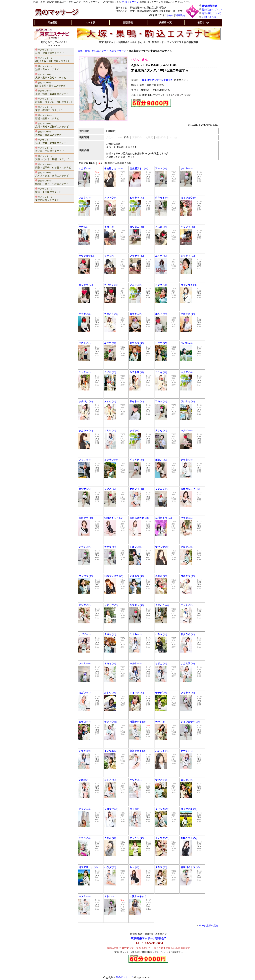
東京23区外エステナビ (47, 199)
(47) (111, 198)
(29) (83, 227)
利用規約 (180, 15)
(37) (109, 256)
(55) (110, 372)
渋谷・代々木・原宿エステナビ (52, 158)
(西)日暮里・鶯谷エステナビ (50, 84)
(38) (85, 314)
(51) (161, 285)
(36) (187, 372)
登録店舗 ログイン (212, 10)
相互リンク (203, 23)
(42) (137, 256)
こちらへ (169, 15)
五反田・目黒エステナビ (48, 133)
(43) (109, 227)
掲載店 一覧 (165, 23)
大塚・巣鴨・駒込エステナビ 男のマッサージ (102, 51)
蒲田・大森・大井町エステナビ (52, 141)
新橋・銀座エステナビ (47, 117)
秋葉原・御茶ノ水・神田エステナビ (54, 100)
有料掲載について (212, 13)
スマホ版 (90, 23)
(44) (161, 227)
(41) (85, 372)
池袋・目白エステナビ (47, 68)
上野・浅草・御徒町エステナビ (52, 92)
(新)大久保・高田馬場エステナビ (53, 60)
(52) (114, 518)
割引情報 (128, 23)
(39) (85, 169)
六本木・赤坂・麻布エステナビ (52, 174)
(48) (162, 198)
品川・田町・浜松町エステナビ (52, 125)
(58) (188, 256)
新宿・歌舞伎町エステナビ (50, 51)
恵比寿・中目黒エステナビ (50, 149)
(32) (111, 285)
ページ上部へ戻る (209, 926)
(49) (137, 343)
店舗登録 (53, 23)
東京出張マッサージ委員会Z (148, 938)
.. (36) (139, 169)
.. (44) (113, 169)
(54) (189, 198)
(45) (161, 343)
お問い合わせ (209, 17)
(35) (87, 256)
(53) (187, 169)
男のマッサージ (130, 2)
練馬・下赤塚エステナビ (48, 190)
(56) (161, 314)
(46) (189, 285)
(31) (161, 169)
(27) (190, 722)
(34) (85, 198)
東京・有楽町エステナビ (48, 109)
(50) (86, 285)
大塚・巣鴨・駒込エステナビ (51, 76)
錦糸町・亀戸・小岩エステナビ (52, 182)
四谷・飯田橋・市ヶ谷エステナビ (53, 166)
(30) (111, 314)
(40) (161, 256)
